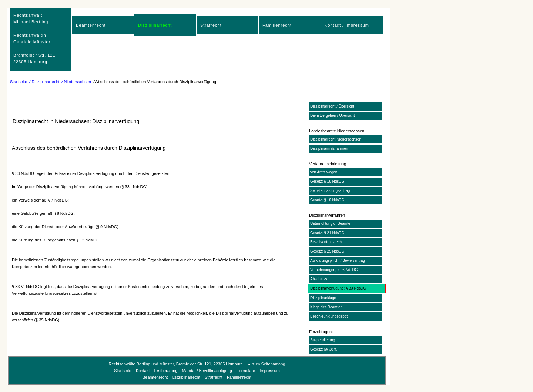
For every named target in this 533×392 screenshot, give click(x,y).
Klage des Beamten (326, 307)
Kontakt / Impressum (347, 25)
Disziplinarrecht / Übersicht (332, 106)
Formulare (246, 371)
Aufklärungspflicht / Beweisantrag (338, 261)
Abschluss (319, 279)
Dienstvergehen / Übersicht (333, 116)
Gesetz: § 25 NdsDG (327, 251)
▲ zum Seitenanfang (266, 364)
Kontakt (143, 371)
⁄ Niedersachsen (77, 82)
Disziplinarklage (323, 298)
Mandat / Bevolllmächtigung (207, 371)
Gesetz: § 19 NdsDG (327, 200)
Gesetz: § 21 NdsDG (327, 233)
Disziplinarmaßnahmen (329, 148)
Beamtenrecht (91, 25)
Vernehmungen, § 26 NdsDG (334, 270)
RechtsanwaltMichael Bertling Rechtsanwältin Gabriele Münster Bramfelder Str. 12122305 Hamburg (34, 38)
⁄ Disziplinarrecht (45, 82)
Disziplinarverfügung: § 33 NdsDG (338, 288)
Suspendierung (323, 340)
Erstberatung (166, 371)
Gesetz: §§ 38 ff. (324, 349)
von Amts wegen (324, 172)
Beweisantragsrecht (326, 242)
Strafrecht (211, 25)
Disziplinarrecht (155, 25)
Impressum (269, 371)
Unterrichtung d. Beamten (331, 224)
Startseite (19, 82)
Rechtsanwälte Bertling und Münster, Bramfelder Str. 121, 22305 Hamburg (176, 364)
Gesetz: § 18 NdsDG (327, 181)
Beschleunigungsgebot (329, 316)
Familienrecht (277, 25)
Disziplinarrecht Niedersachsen (336, 139)
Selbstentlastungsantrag (330, 191)
